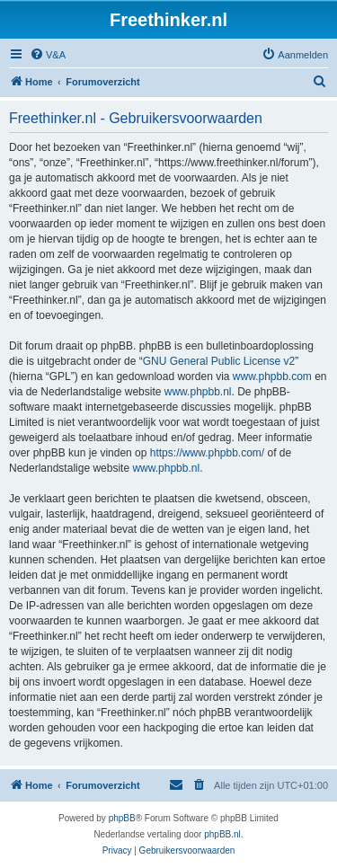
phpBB (122, 818)
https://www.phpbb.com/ (207, 453)
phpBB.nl (222, 834)
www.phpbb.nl (198, 392)
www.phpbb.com (272, 376)
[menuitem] (48, 55)
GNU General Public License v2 (219, 361)
